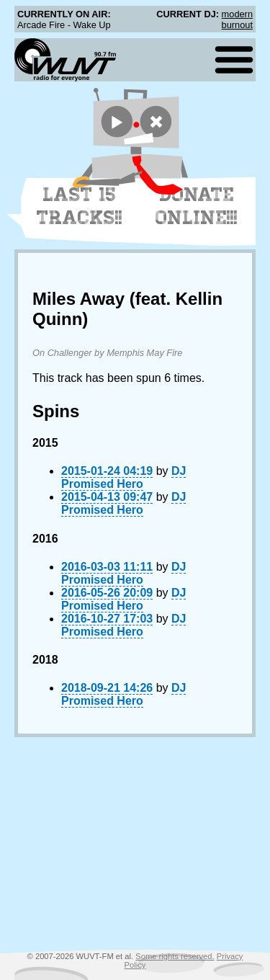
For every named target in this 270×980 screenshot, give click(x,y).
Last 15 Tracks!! (80, 206)
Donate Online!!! (197, 206)
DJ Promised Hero (123, 477)
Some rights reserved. (175, 956)
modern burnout (237, 19)
